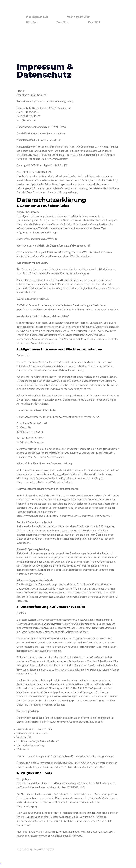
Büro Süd (32, 22)
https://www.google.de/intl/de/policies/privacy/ (56, 836)
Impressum (37, 849)
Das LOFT (94, 22)
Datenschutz (49, 849)
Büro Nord (63, 22)
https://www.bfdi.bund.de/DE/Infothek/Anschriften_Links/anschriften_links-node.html (64, 516)
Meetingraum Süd (37, 17)
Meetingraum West (79, 17)
